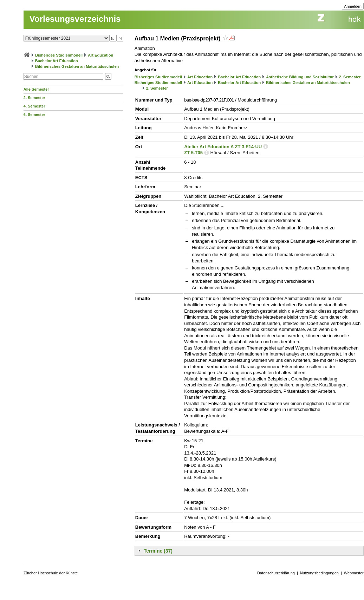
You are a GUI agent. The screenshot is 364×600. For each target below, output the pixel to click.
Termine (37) (158, 551)
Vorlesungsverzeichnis (75, 19)
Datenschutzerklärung (276, 573)
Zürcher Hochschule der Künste (51, 573)
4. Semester (34, 106)
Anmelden (353, 6)
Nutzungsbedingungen (319, 573)
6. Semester (34, 115)
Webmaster (354, 573)
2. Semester (34, 98)
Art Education (100, 55)
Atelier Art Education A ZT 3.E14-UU (223, 147)
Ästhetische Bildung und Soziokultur (300, 77)
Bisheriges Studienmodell (59, 55)
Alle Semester (36, 89)
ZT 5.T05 (193, 153)
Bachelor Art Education (57, 61)
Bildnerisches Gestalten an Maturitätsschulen (77, 66)
